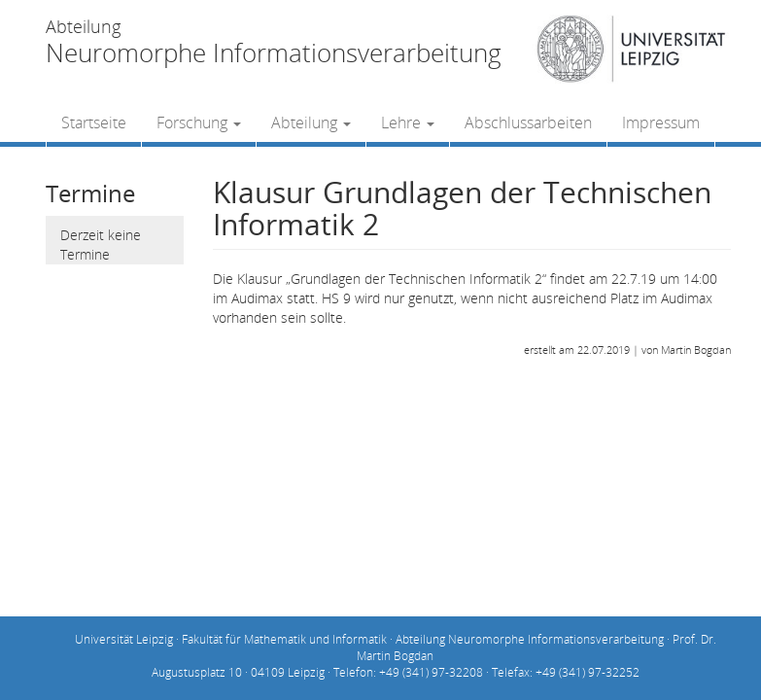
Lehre (408, 122)
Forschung (199, 122)
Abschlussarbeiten (528, 122)
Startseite (94, 122)
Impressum (661, 122)
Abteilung (311, 122)
